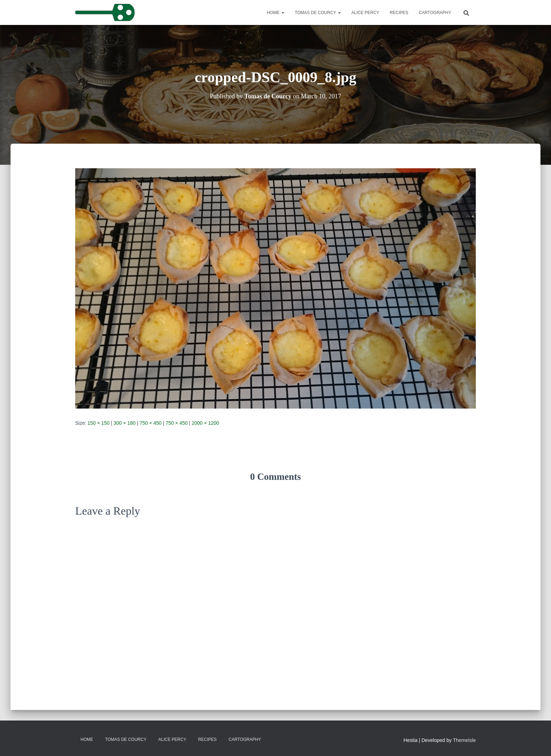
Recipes (399, 13)
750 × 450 (151, 423)
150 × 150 (99, 423)
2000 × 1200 (205, 423)
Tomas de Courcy (318, 13)
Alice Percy (365, 13)
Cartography (435, 13)
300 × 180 (125, 423)
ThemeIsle (464, 740)
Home (275, 13)
